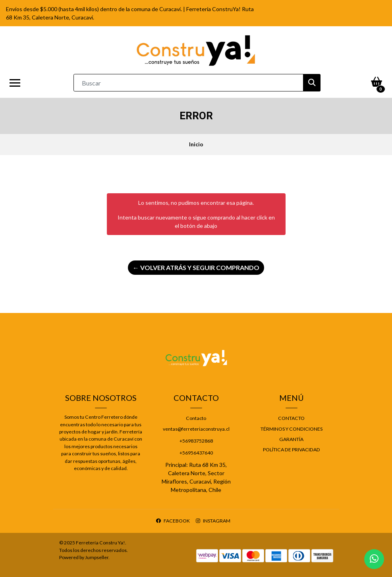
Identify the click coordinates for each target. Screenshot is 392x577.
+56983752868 (196, 441)
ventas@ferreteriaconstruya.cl (196, 429)
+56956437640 (196, 453)
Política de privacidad (292, 450)
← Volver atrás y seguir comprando (196, 267)
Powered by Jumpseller (84, 557)
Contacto (196, 418)
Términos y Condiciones (292, 429)
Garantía (291, 439)
